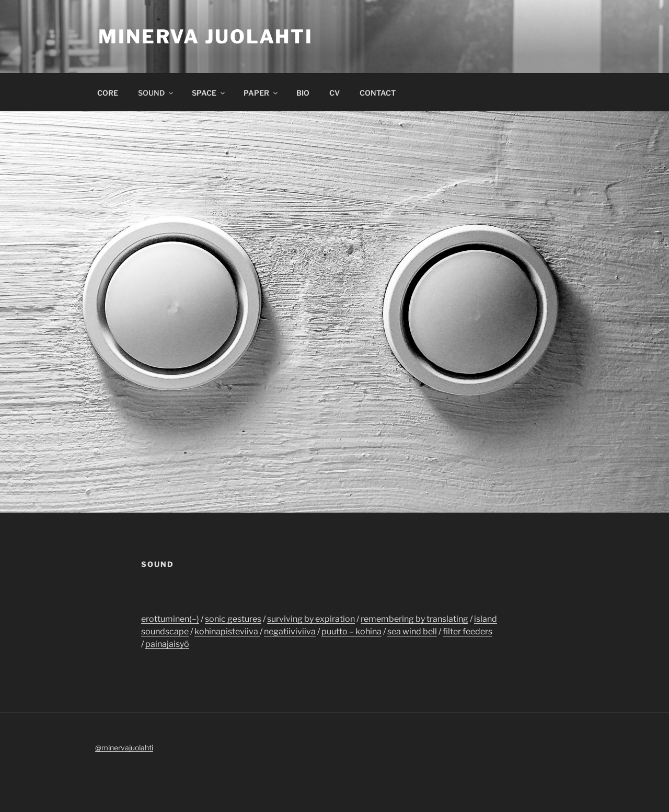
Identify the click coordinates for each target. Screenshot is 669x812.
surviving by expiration (311, 619)
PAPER (261, 93)
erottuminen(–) (170, 619)
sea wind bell (412, 631)
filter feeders (468, 631)
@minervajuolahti (124, 747)
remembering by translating (414, 619)
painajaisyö (167, 644)
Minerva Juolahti (206, 37)
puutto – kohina (351, 631)
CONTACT (378, 93)
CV (334, 93)
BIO (303, 93)
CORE (108, 93)
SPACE (209, 93)
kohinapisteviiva (227, 631)
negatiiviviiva (290, 631)
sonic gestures (233, 619)
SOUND (156, 93)
